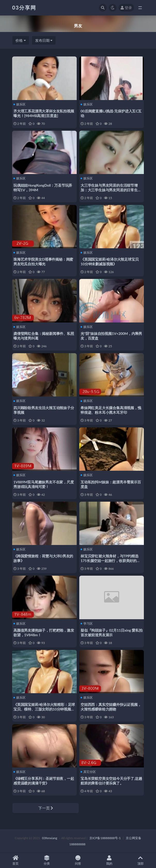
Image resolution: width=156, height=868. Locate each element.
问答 (78, 860)
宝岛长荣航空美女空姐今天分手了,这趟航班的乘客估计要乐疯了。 (111, 781)
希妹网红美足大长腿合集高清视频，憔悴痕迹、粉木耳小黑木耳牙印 (111, 410)
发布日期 (42, 40)
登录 (126, 8)
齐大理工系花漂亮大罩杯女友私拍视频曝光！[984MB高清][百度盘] (44, 113)
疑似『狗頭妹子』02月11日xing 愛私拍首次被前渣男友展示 (112, 633)
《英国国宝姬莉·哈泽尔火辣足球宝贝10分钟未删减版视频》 (110, 262)
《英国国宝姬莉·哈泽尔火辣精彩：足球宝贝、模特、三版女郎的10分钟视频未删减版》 (44, 709)
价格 (19, 40)
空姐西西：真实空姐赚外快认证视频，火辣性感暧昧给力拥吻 (111, 707)
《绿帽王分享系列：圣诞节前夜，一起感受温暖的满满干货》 (44, 781)
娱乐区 (19, 104)
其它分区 (88, 772)
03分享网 (24, 7)
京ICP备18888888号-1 (105, 838)
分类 (47, 860)
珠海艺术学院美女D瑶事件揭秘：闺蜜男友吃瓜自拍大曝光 (43, 262)
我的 (109, 860)
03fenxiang (50, 838)
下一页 (46, 808)
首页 (16, 860)
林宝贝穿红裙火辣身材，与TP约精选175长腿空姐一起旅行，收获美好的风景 (110, 561)
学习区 (87, 624)
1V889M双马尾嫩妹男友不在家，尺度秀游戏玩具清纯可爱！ (44, 484)
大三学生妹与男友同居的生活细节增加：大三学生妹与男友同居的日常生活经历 (111, 190)
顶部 (140, 860)
